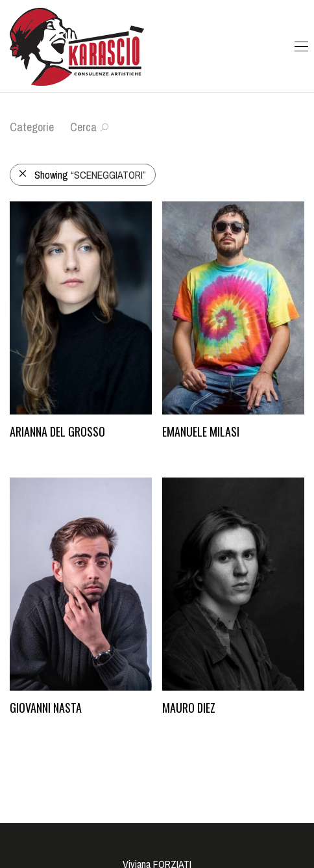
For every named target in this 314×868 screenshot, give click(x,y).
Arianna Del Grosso (57, 431)
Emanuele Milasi (201, 431)
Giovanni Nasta (46, 708)
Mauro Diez (189, 708)
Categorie (32, 127)
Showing (82, 175)
